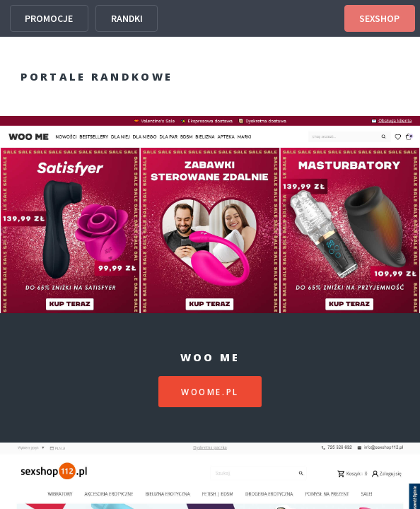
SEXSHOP (379, 18)
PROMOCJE (49, 18)
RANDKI (127, 18)
